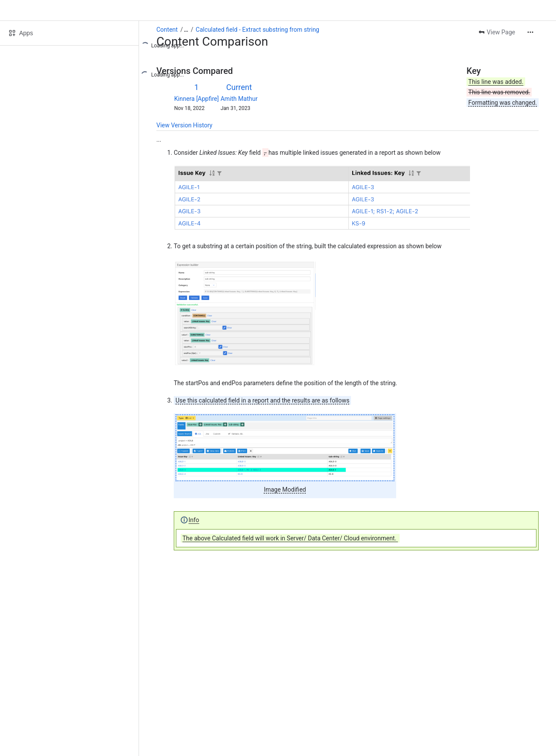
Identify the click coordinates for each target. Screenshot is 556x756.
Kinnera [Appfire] (197, 99)
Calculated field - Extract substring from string (258, 30)
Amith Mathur (239, 99)
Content (167, 30)
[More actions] (530, 32)
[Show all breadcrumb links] (186, 30)
